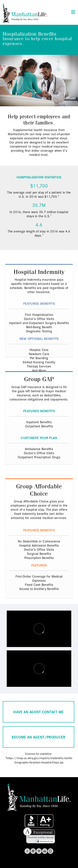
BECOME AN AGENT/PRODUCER (38, 737)
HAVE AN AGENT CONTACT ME (38, 712)
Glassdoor (51, 851)
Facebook (27, 851)
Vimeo (39, 851)
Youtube (45, 851)
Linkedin (33, 851)
